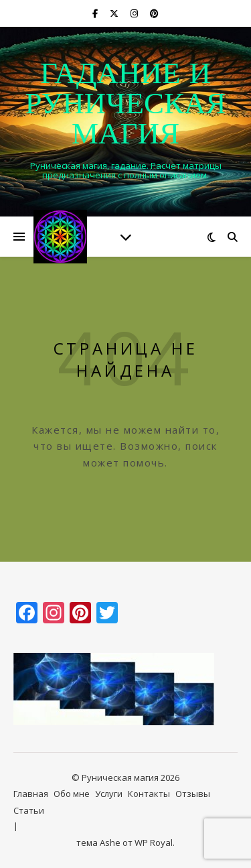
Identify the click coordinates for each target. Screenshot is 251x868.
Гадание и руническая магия (125, 106)
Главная (31, 794)
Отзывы (193, 794)
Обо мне (72, 794)
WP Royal (154, 843)
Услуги (109, 794)
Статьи (29, 810)
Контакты (149, 794)
